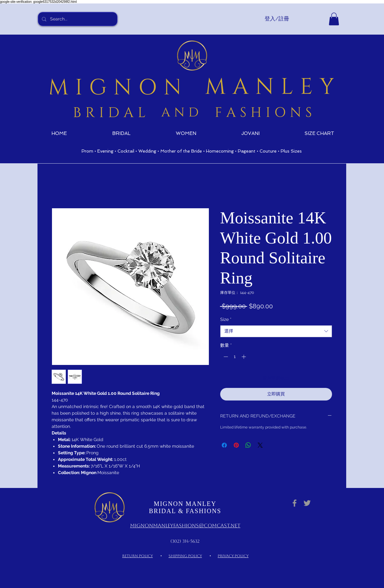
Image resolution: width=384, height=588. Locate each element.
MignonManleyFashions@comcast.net (185, 526)
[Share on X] (260, 445)
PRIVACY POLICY (233, 556)
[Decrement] (225, 357)
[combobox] (276, 331)
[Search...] (77, 19)
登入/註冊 (277, 19)
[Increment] (244, 357)
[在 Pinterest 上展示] (236, 445)
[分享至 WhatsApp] (248, 445)
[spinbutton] (235, 357)
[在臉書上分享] (224, 445)
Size (226, 319)
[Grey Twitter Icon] (307, 503)
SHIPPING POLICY (185, 556)
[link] (334, 19)
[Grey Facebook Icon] (295, 503)
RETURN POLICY (138, 556)
